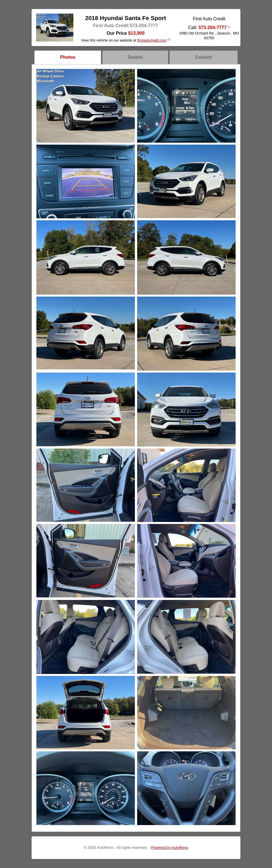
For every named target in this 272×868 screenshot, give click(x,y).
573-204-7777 (212, 28)
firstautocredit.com (152, 40)
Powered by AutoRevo (170, 848)
